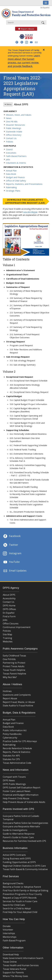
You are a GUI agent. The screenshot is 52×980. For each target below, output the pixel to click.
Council (9, 149)
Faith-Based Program (14, 941)
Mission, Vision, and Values (19, 115)
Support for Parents (13, 972)
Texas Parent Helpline (14, 674)
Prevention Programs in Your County (22, 894)
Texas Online (10, 962)
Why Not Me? (10, 677)
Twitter (10, 545)
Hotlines (7, 691)
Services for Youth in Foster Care (20, 901)
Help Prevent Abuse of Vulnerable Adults (24, 802)
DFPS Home (9, 606)
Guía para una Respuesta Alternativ (21, 826)
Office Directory (14, 135)
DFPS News (9, 780)
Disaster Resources (15, 125)
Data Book (11, 174)
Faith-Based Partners (16, 156)
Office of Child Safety (16, 181)
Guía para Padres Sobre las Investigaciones (25, 823)
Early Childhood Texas (14, 656)
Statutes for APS (11, 756)
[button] (17, 42)
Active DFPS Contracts (14, 855)
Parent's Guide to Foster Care (18, 837)
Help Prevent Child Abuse (16, 798)
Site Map (7, 634)
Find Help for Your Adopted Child (20, 912)
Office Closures (11, 624)
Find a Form (9, 616)
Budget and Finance (15, 177)
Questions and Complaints (17, 695)
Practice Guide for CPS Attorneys (20, 741)
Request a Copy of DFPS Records (20, 898)
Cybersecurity (10, 738)
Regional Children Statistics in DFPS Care (24, 866)
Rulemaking (11, 187)
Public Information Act (15, 730)
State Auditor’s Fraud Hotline (18, 706)
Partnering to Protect (14, 663)
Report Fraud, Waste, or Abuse (19, 702)
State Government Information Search (23, 958)
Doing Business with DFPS (17, 859)
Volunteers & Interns (16, 163)
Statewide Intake (14, 132)
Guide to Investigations (15, 830)
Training (7, 638)
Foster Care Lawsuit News (17, 791)
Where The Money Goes (15, 976)
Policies (10, 142)
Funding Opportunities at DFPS (19, 862)
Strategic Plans (13, 191)
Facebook (12, 536)
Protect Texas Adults (14, 666)
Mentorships (10, 937)
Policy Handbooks (12, 734)
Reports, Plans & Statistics (17, 752)
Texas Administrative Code (17, 763)
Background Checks (13, 883)
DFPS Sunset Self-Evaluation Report (21, 788)
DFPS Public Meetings (14, 784)
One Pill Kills (12, 121)
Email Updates (15, 571)
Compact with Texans (14, 777)
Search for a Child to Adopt (17, 908)
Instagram (12, 554)
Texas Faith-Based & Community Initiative (25, 869)
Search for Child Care (14, 905)
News (9, 118)
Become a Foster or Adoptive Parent (22, 887)
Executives (11, 153)
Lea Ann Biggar (30, 212)
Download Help (11, 954)
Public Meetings (14, 128)
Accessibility (9, 598)
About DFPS (21, 104)
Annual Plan (11, 171)
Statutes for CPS (11, 759)
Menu (8, 104)
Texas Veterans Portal (14, 969)
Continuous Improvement (17, 627)
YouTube (11, 562)
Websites (8, 642)
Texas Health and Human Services (21, 965)
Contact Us (11, 138)
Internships (9, 933)
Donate (7, 926)
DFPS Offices (9, 609)
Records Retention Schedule (17, 748)
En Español (45, 8)
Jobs (8, 159)
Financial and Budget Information (21, 795)
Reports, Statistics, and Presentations (24, 184)
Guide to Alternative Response (19, 834)
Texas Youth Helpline (14, 670)
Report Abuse (25, 29)
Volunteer (8, 930)
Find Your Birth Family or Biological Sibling (26, 890)
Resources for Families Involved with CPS (24, 841)
